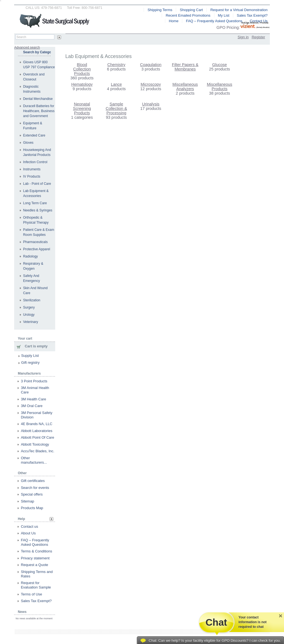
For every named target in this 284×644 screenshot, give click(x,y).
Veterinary (31, 322)
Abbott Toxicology (35, 444)
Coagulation (151, 65)
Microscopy (151, 84)
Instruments (32, 169)
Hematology (82, 84)
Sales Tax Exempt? (36, 601)
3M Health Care (33, 399)
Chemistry (116, 65)
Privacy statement (35, 558)
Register (258, 37)
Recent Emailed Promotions (188, 15)
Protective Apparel (36, 249)
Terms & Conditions (36, 551)
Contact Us (258, 21)
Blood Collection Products (82, 69)
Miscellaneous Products (220, 87)
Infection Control (35, 162)
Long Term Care (35, 203)
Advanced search (27, 47)
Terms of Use (31, 594)
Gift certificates (33, 481)
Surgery (29, 307)
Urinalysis (151, 104)
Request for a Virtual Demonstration (239, 10)
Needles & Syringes (38, 210)
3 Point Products (34, 381)
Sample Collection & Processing (116, 108)
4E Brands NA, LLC (36, 424)
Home (174, 21)
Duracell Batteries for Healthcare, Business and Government (39, 111)
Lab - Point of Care (37, 184)
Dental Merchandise (38, 99)
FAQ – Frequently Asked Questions (35, 542)
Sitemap (27, 501)
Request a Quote (34, 565)
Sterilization (32, 300)
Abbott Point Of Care (37, 437)
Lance (116, 84)
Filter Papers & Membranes (185, 67)
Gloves (28, 143)
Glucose (220, 65)
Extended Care (34, 135)
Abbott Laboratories (36, 431)
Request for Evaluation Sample (36, 585)
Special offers (32, 494)
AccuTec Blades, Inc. (38, 451)
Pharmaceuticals (35, 242)
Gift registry (30, 363)
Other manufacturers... (34, 460)
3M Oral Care (32, 406)
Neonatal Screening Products (82, 108)
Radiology (30, 256)
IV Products (32, 176)
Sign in (243, 37)
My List (224, 15)
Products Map (32, 508)
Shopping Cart (191, 10)
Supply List (30, 356)
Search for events (35, 488)
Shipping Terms (160, 10)
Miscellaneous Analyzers (185, 87)
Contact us (29, 526)
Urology (29, 315)
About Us (28, 533)
